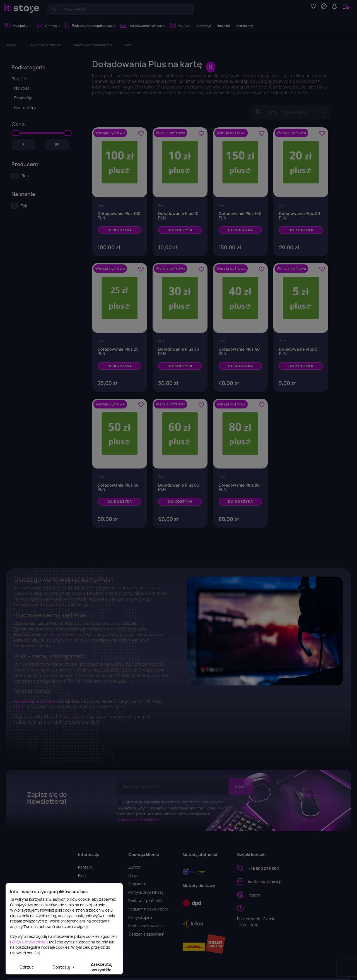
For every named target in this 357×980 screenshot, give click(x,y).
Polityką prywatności (28, 942)
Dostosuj (64, 967)
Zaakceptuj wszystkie (102, 967)
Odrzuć (27, 967)
